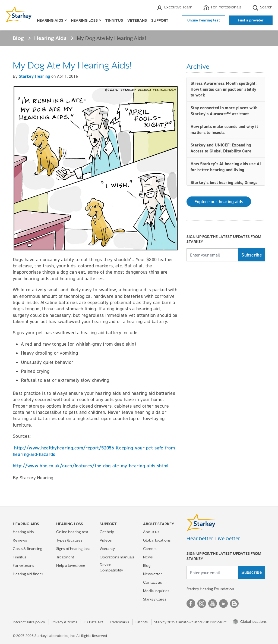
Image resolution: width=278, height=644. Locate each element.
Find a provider (251, 20)
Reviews (20, 540)
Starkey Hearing (34, 76)
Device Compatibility (111, 567)
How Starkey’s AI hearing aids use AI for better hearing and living (226, 167)
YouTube (213, 604)
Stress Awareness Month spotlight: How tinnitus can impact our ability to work (224, 89)
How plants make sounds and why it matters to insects (224, 129)
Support (160, 20)
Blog (18, 38)
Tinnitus (114, 20)
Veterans (137, 20)
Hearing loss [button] (84, 20)
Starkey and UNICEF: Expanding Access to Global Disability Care (221, 148)
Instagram (202, 604)
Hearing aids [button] (50, 20)
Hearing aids (23, 532)
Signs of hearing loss (73, 549)
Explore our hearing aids (219, 202)
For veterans (23, 565)
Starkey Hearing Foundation (210, 589)
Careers (150, 549)
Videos (106, 540)
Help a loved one (71, 565)
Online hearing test (204, 20)
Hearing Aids (50, 38)
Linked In (223, 604)
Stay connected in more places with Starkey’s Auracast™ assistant (224, 111)
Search (263, 8)
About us (151, 532)
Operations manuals (117, 557)
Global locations (157, 540)
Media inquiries (156, 591)
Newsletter (152, 574)
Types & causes (69, 540)
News (148, 557)
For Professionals (222, 8)
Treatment (65, 557)
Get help (107, 532)
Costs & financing (28, 549)
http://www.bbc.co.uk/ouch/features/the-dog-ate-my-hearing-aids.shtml (91, 466)
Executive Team (175, 8)
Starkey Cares (155, 599)
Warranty (107, 549)
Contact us (152, 582)
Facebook (191, 604)
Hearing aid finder (28, 574)
